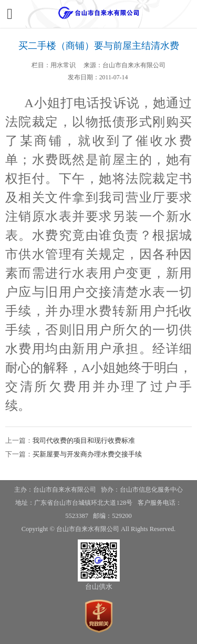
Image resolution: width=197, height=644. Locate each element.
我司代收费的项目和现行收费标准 (84, 440)
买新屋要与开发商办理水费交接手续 (87, 454)
